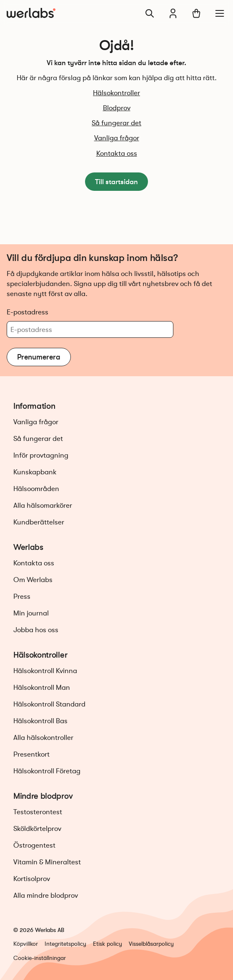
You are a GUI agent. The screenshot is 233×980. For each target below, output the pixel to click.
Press (22, 596)
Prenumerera (39, 357)
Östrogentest (34, 845)
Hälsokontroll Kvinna (45, 671)
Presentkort (31, 754)
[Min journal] (173, 13)
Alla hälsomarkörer (43, 505)
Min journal (31, 613)
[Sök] (150, 13)
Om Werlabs (33, 580)
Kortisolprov (32, 879)
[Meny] (220, 13)
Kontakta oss (117, 153)
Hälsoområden (36, 489)
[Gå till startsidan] (31, 13)
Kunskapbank (35, 472)
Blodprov (117, 108)
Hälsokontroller (116, 93)
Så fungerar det (116, 123)
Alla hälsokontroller (43, 738)
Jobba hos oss (36, 630)
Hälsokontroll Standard (49, 704)
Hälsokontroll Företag (47, 771)
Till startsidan (116, 182)
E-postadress (28, 312)
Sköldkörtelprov (37, 829)
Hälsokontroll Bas (40, 721)
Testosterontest (38, 812)
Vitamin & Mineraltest (47, 862)
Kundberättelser (39, 522)
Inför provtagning (41, 455)
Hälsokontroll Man (42, 688)
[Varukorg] (196, 13)
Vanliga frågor (117, 138)
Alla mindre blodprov (46, 895)
